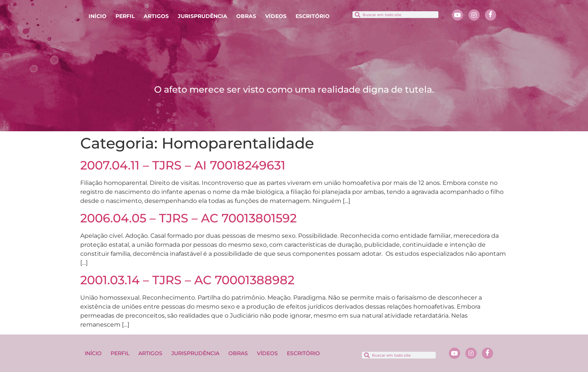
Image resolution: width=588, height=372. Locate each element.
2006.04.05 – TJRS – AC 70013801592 (188, 218)
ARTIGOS (156, 16)
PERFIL (125, 16)
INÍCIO (97, 16)
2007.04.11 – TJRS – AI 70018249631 (183, 165)
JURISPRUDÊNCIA (202, 16)
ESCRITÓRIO (313, 16)
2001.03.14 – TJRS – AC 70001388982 (187, 280)
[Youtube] (457, 15)
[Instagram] (474, 15)
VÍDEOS (276, 16)
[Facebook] (490, 15)
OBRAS (246, 16)
